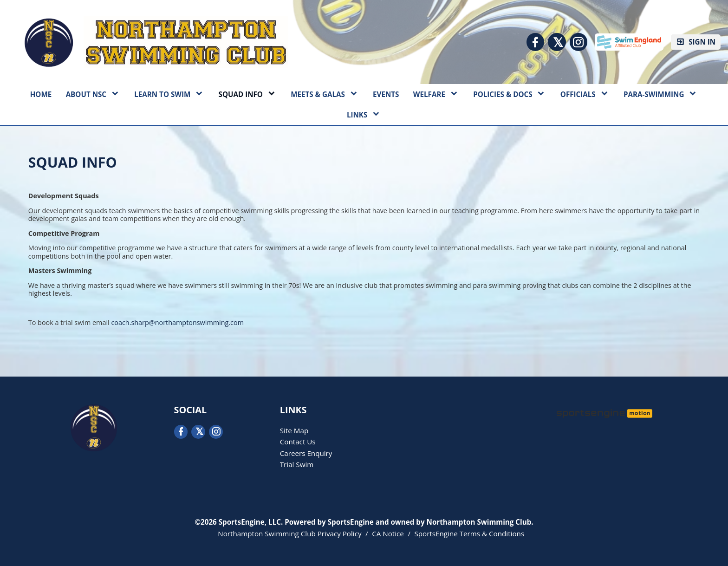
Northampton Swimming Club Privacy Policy (289, 533)
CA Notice (388, 533)
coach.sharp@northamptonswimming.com (177, 322)
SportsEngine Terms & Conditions (469, 533)
